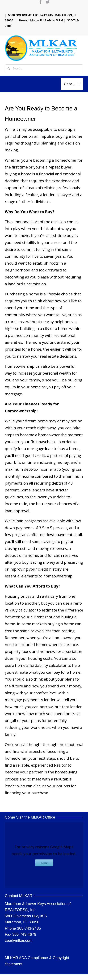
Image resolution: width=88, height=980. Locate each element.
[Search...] (44, 68)
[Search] (9, 68)
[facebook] (41, 2)
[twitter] (48, 2)
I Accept (44, 863)
